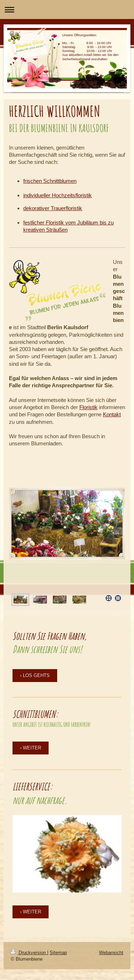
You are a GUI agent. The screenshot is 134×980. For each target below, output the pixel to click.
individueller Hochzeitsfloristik (58, 195)
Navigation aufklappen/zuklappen (67, 10)
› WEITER (31, 748)
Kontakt (112, 414)
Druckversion (29, 952)
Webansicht (111, 952)
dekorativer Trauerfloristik (53, 208)
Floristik (88, 407)
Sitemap (58, 952)
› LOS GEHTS (35, 675)
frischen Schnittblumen (50, 181)
